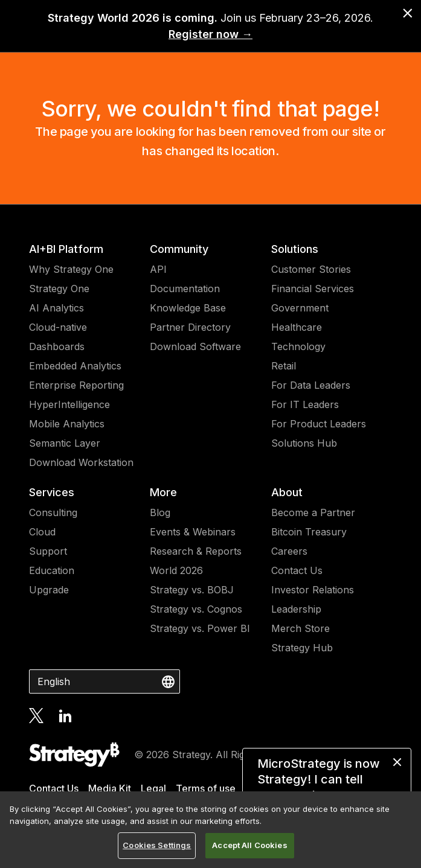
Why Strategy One (71, 269)
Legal (153, 788)
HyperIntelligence (69, 404)
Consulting (53, 512)
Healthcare (297, 327)
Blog (160, 512)
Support (48, 551)
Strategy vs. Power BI (200, 628)
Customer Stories (311, 269)
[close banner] (408, 13)
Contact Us (297, 570)
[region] (210, 830)
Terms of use (206, 788)
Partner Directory (190, 327)
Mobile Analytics (67, 424)
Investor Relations (313, 590)
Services (52, 492)
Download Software (195, 346)
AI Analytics (56, 308)
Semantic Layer (65, 443)
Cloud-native (58, 327)
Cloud (42, 532)
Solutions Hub (304, 443)
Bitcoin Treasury (309, 532)
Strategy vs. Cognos (196, 609)
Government (300, 308)
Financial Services (313, 289)
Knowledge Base (188, 308)
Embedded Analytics (75, 366)
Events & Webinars (193, 532)
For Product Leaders (319, 424)
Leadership (296, 609)
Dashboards (57, 346)
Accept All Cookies (249, 845)
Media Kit (110, 788)
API (158, 269)
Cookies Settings (157, 845)
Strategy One (59, 289)
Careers (289, 551)
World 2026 (176, 570)
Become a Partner (313, 512)
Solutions (295, 249)
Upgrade (49, 590)
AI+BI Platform (66, 249)
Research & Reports (196, 551)
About (287, 492)
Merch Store (300, 628)
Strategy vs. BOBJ (192, 590)
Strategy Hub (302, 648)
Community (179, 249)
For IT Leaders (305, 404)
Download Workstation (81, 462)
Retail (284, 366)
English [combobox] (54, 681)
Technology (298, 346)
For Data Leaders (311, 385)
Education (52, 570)
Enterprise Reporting (76, 385)
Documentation (185, 289)
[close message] (397, 762)
